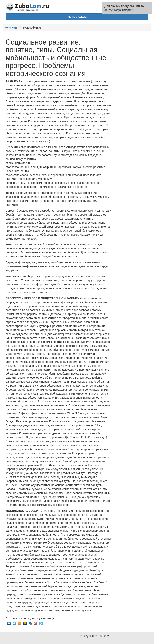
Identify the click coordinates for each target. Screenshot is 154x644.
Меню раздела (77, 17)
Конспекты (11, 28)
